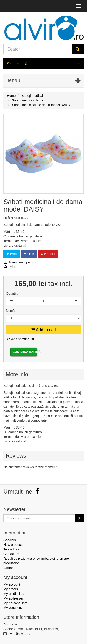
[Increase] (76, 301)
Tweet (12, 254)
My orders (11, 589)
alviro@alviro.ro (19, 634)
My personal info (15, 603)
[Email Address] (39, 518)
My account (12, 584)
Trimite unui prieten (20, 262)
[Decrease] (11, 301)
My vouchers (13, 608)
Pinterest (48, 254)
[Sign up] (79, 518)
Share (29, 254)
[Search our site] (38, 49)
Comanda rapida (25, 352)
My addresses (14, 598)
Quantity (12, 294)
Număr (11, 311)
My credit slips (14, 594)
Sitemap (9, 568)
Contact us (11, 554)
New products (13, 545)
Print (9, 267)
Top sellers (11, 549)
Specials (10, 540)
